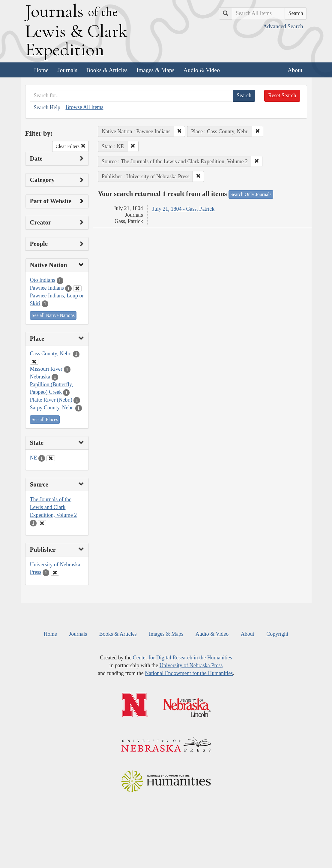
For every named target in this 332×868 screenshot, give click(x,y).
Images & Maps (155, 70)
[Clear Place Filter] (34, 362)
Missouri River (46, 369)
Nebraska (40, 377)
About (295, 70)
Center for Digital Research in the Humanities (182, 658)
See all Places (45, 419)
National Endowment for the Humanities (189, 673)
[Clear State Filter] (51, 458)
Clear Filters (70, 146)
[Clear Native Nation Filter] (77, 288)
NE (34, 458)
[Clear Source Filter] (42, 523)
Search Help (47, 107)
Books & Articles (107, 70)
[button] (179, 131)
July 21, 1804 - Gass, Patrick (183, 209)
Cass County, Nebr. (51, 354)
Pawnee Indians (47, 288)
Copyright (277, 634)
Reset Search (282, 95)
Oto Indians (43, 280)
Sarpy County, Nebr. (52, 408)
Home (41, 70)
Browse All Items (84, 107)
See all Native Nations (53, 315)
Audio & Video (202, 70)
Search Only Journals (251, 194)
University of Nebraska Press (191, 665)
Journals (67, 70)
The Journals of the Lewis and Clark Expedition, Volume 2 (54, 507)
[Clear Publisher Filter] (55, 573)
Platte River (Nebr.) (51, 400)
